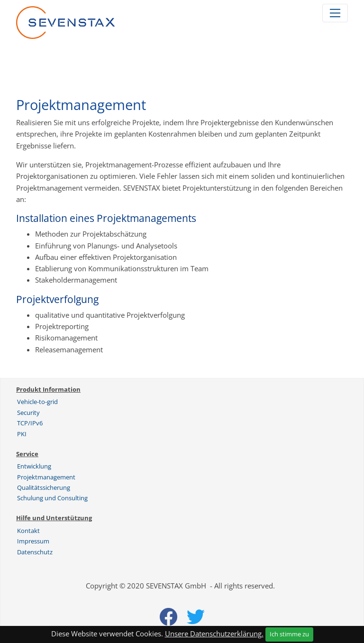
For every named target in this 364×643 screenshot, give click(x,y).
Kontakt (28, 531)
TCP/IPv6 (30, 423)
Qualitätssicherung (44, 487)
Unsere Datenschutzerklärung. (214, 634)
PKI (22, 434)
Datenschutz (35, 552)
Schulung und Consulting (52, 498)
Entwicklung (34, 466)
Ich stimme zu (289, 634)
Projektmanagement (46, 477)
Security (28, 413)
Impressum (33, 541)
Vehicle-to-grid (37, 402)
